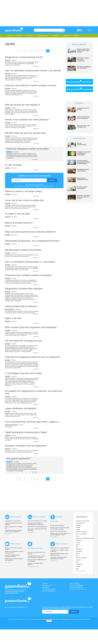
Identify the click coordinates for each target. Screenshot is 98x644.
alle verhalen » (54, 561)
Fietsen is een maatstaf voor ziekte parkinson (27, 120)
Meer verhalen (62, 544)
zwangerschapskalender (83, 521)
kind (77, 556)
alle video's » (8, 562)
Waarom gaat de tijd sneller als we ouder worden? (83, 51)
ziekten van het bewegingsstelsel (85, 538)
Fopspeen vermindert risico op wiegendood (26, 446)
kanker (19, 36)
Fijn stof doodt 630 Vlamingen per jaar (23, 341)
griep (77, 569)
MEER (76, 36)
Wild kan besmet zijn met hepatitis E (23, 105)
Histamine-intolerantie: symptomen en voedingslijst (84, 153)
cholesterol (79, 540)
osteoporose (79, 549)
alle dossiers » (31, 532)
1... (21, 51)
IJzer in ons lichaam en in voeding (37, 521)
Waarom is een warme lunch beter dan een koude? (84, 197)
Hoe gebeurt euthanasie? (19, 458)
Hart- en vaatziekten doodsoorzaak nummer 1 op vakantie (33, 71)
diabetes (56, 36)
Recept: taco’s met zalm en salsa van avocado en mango (60, 528)
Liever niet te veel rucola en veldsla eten (24, 200)
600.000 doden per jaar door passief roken (25, 133)
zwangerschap (42, 36)
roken (77, 562)
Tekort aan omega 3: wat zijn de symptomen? (83, 59)
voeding (29, 36)
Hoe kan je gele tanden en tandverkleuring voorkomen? (36, 524)
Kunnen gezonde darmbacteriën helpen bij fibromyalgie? (84, 162)
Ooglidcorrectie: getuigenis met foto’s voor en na (59, 554)
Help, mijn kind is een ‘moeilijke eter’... (84, 126)
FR (92, 30)
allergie (66, 36)
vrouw (77, 536)
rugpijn (78, 530)
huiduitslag (79, 551)
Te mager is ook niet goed (17, 214)
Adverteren (46, 587)
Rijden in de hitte (13, 318)
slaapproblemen (80, 523)
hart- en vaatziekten (81, 534)
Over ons (45, 584)
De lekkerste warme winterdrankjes (83, 170)
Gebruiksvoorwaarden (76, 587)
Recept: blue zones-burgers (58, 531)
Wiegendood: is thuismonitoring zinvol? (24, 57)
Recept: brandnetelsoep (57, 525)
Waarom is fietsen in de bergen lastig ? (24, 191)
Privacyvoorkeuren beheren (78, 589)
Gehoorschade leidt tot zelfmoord (21, 306)
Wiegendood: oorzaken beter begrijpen (24, 289)
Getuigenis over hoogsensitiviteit (60, 548)
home (9, 36)
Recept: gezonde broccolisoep (82, 188)
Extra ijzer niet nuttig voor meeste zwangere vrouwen (31, 85)
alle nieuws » (8, 534)
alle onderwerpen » (81, 571)
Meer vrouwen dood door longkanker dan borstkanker (31, 327)
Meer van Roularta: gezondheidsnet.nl (17, 607)
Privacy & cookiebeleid (76, 585)
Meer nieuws (16, 517)
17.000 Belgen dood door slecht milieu (24, 373)
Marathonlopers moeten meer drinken (23, 250)
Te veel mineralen (14, 165)
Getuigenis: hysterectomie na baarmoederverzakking (59, 558)
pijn (77, 547)
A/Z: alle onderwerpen (49, 589)
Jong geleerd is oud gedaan (13, 521)
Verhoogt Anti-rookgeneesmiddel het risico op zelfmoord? (33, 357)
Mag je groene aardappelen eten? (83, 179)
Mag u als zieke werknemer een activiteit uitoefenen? (31, 232)
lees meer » (36, 66)
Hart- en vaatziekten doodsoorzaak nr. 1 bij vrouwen (30, 262)
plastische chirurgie (81, 532)
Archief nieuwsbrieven (49, 591)
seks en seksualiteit (81, 558)
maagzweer (79, 564)
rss (81, 30)
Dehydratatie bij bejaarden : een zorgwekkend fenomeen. (33, 241)
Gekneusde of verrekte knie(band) (37, 527)
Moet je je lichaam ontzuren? (19, 223)
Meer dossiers (39, 517)
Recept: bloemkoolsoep (82, 144)
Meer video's (16, 544)
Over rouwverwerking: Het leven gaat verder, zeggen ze (32, 422)
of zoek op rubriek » (60, 33)
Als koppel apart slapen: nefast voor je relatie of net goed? (36, 557)
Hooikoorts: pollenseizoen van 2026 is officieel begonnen (13, 531)
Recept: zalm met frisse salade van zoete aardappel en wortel (60, 534)
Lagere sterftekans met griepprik (21, 408)
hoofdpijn (78, 525)
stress (77, 545)
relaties (78, 566)
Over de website (74, 584)
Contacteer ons (47, 585)
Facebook (78, 30)
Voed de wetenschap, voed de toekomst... (83, 118)
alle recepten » (54, 537)
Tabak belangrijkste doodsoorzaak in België (26, 432)
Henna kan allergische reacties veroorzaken (28, 149)
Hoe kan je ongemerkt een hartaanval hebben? (12, 556)
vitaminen (78, 560)
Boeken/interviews (35, 548)
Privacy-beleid (39, 186)
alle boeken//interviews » (34, 567)
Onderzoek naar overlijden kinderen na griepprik (28, 275)
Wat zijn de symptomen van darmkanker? (84, 67)
